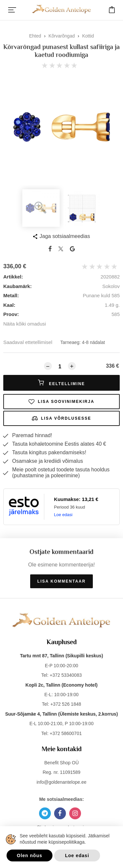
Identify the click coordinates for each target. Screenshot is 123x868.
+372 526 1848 (66, 704)
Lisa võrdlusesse (61, 418)
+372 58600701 (66, 733)
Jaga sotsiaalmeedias (65, 236)
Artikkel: (13, 277)
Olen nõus (29, 855)
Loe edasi (63, 515)
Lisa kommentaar (61, 581)
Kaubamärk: (18, 286)
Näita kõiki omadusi (25, 324)
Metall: (11, 295)
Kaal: (9, 305)
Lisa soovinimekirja (61, 402)
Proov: (11, 314)
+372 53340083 (66, 675)
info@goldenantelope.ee (61, 782)
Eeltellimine (61, 383)
